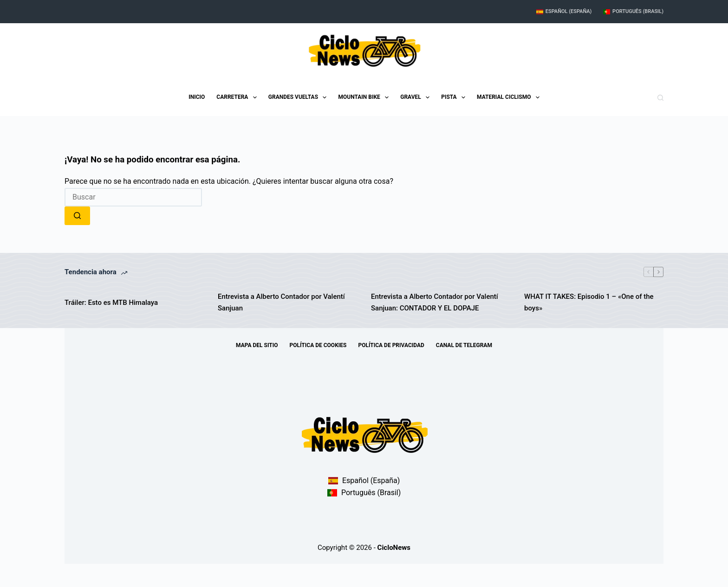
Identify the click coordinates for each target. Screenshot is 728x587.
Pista (455, 97)
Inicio (197, 97)
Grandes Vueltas (299, 97)
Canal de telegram (464, 345)
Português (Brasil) (633, 11)
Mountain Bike (365, 97)
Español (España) (564, 11)
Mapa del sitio (257, 345)
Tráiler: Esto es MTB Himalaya (111, 303)
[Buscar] (660, 98)
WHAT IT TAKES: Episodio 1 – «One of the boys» (589, 302)
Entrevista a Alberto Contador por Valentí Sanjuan (281, 302)
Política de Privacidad (391, 345)
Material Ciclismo (510, 97)
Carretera (238, 97)
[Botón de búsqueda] (77, 216)
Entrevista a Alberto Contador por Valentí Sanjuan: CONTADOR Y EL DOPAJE (435, 302)
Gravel (417, 97)
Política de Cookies (318, 345)
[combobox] (133, 197)
